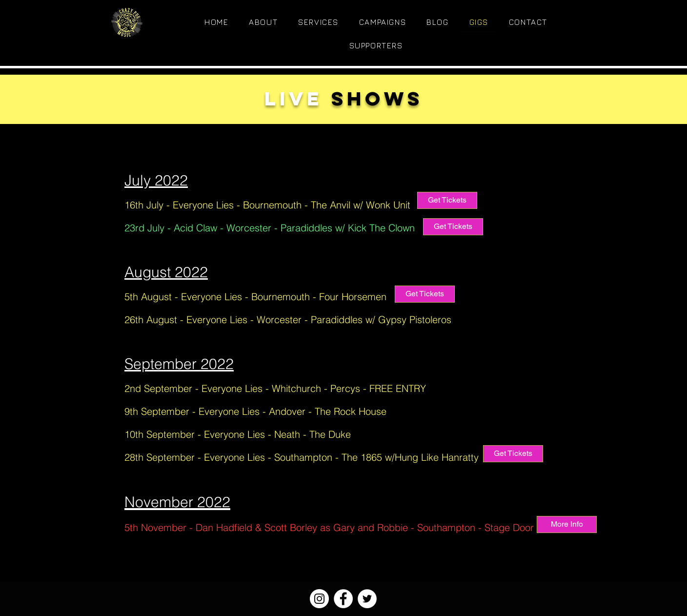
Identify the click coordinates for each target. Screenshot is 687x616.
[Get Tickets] (447, 200)
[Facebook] (343, 599)
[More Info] (567, 524)
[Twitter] (367, 599)
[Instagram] (319, 599)
